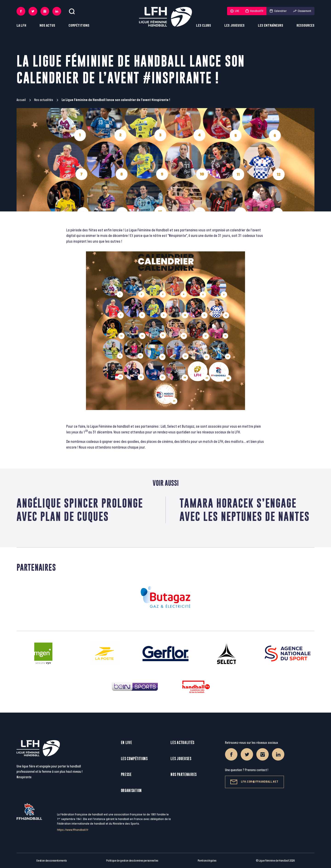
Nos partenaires (184, 774)
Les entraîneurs (271, 26)
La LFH (21, 26)
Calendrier (278, 11)
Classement (302, 11)
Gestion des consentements (51, 861)
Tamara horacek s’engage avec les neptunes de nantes (245, 510)
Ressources (305, 26)
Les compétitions (134, 759)
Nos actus (47, 26)
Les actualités (182, 743)
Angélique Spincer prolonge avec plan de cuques (80, 510)
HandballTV (254, 11)
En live (127, 743)
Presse (126, 774)
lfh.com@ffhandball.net (254, 782)
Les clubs (204, 26)
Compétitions (79, 26)
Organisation (131, 791)
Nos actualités (44, 100)
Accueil (21, 100)
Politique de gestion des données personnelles (132, 861)
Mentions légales (207, 861)
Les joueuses (234, 26)
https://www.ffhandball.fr (73, 830)
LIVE (235, 11)
